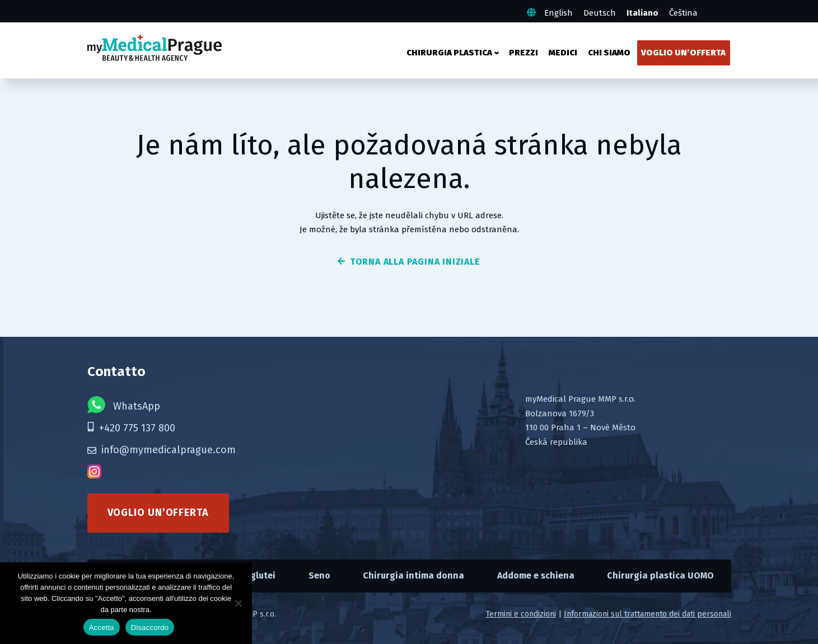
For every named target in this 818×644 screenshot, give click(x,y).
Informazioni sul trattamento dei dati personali (648, 614)
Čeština (683, 13)
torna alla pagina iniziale (409, 262)
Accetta (102, 627)
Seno (319, 575)
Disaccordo (150, 627)
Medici (563, 53)
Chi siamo (609, 53)
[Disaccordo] (238, 603)
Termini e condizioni (521, 614)
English (558, 13)
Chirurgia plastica (449, 53)
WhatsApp (124, 405)
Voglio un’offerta (683, 53)
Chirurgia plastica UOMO (660, 575)
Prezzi (523, 53)
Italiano (642, 13)
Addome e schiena (536, 575)
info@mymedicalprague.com (162, 450)
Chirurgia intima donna (413, 575)
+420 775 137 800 (131, 428)
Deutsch (600, 13)
